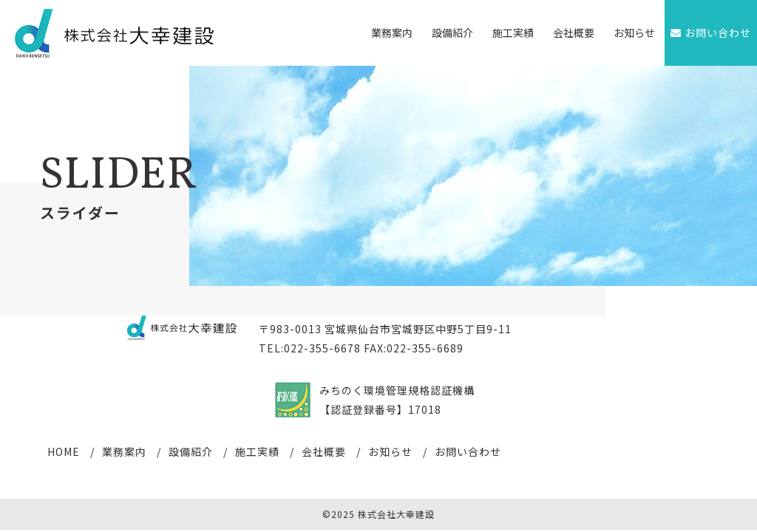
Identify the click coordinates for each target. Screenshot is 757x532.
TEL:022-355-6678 (310, 348)
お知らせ (634, 33)
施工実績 (513, 33)
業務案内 (392, 33)
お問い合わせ (468, 451)
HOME (64, 451)
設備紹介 (452, 33)
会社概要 (574, 33)
